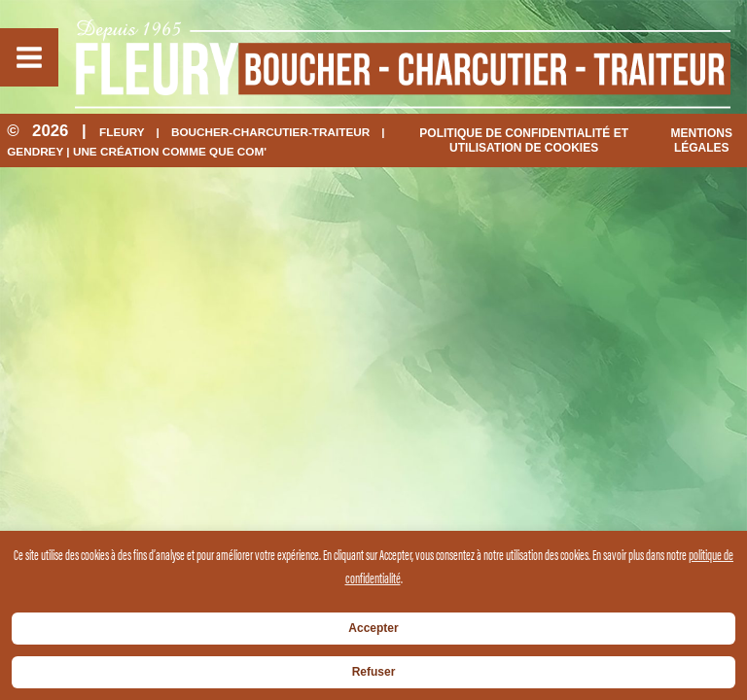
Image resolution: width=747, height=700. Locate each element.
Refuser (374, 672)
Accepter (373, 628)
